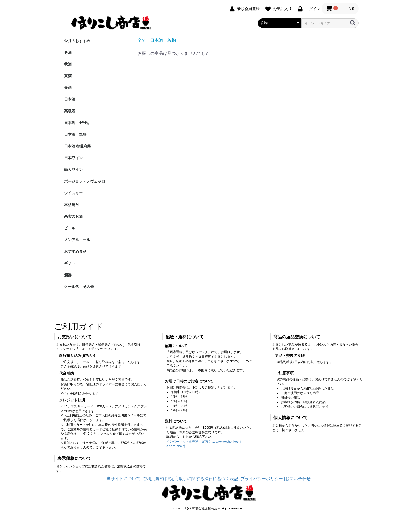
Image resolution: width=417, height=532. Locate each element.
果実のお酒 (73, 216)
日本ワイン (73, 158)
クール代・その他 (79, 287)
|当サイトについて (123, 479)
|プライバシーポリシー (261, 479)
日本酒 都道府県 (78, 146)
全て (142, 40)
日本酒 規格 (75, 134)
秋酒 (68, 64)
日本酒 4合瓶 (76, 123)
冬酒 (68, 52)
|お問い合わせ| (298, 479)
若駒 (172, 40)
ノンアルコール (77, 240)
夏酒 (68, 76)
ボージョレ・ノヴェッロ (85, 181)
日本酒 (70, 99)
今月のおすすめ (77, 41)
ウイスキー (73, 193)
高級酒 (70, 111)
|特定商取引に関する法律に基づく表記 (202, 479)
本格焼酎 (72, 205)
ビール (70, 228)
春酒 (68, 88)
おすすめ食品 (75, 251)
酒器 (68, 275)
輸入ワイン (73, 170)
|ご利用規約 (153, 479)
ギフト (70, 263)
